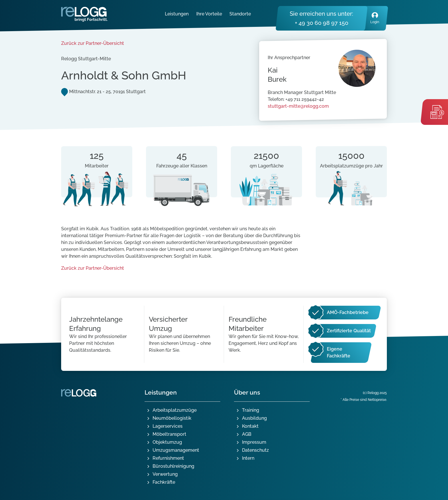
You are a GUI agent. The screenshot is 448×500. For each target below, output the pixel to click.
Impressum (254, 442)
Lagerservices (168, 426)
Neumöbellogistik (172, 418)
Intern (248, 458)
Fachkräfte (164, 482)
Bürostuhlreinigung (173, 466)
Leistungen (177, 14)
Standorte (240, 14)
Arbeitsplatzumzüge (175, 410)
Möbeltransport (169, 434)
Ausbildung (254, 418)
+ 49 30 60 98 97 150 (322, 23)
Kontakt (250, 426)
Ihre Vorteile (209, 14)
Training (251, 410)
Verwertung (165, 474)
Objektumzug (167, 442)
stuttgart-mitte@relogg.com (298, 106)
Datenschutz (255, 450)
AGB (247, 434)
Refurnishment (168, 458)
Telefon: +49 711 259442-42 (296, 99)
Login (375, 17)
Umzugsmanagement (176, 450)
